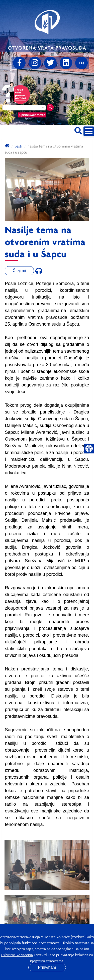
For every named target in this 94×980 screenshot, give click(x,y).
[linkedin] (66, 63)
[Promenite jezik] (81, 63)
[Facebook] (19, 63)
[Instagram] (35, 63)
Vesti (18, 146)
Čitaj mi (19, 271)
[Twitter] (50, 63)
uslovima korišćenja (17, 955)
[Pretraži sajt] (78, 130)
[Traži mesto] (50, 107)
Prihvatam (47, 967)
